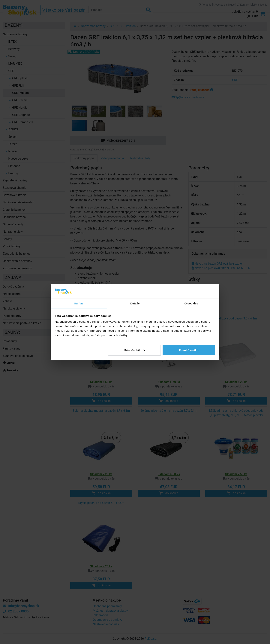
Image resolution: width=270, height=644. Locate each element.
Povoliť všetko (189, 350)
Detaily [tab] (135, 303)
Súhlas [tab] (79, 303)
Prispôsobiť (135, 350)
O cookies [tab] (191, 303)
